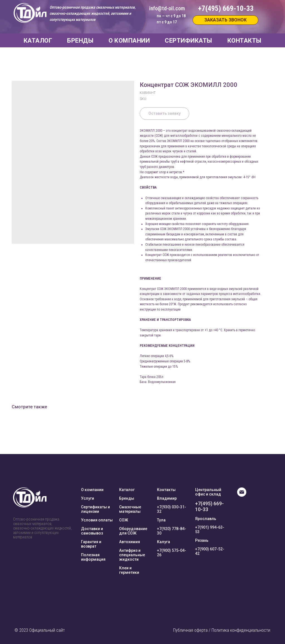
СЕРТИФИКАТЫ (189, 41)
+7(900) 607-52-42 (210, 551)
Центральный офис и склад (208, 492)
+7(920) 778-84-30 (172, 531)
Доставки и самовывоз (92, 531)
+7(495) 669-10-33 (209, 506)
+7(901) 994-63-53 (210, 530)
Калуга (164, 542)
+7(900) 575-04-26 (172, 553)
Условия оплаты (97, 520)
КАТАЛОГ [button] (38, 41)
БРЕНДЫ (80, 41)
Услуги (88, 498)
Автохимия (130, 542)
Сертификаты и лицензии (95, 509)
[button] (225, 20)
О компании (92, 490)
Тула (161, 520)
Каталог (127, 490)
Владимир (167, 498)
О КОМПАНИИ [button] (129, 41)
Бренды (127, 498)
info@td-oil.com (167, 8)
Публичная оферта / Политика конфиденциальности (222, 630)
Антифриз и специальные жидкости (132, 555)
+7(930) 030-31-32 (172, 509)
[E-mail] (242, 495)
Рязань (202, 540)
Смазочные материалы (130, 509)
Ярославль (206, 519)
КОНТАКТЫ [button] (245, 41)
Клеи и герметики (129, 570)
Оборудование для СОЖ (133, 531)
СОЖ (124, 520)
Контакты (166, 490)
